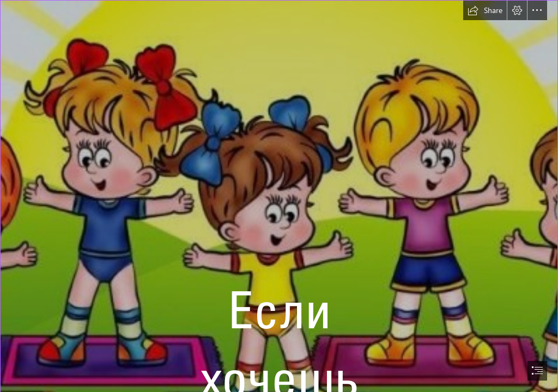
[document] (279, 196)
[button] (485, 10)
